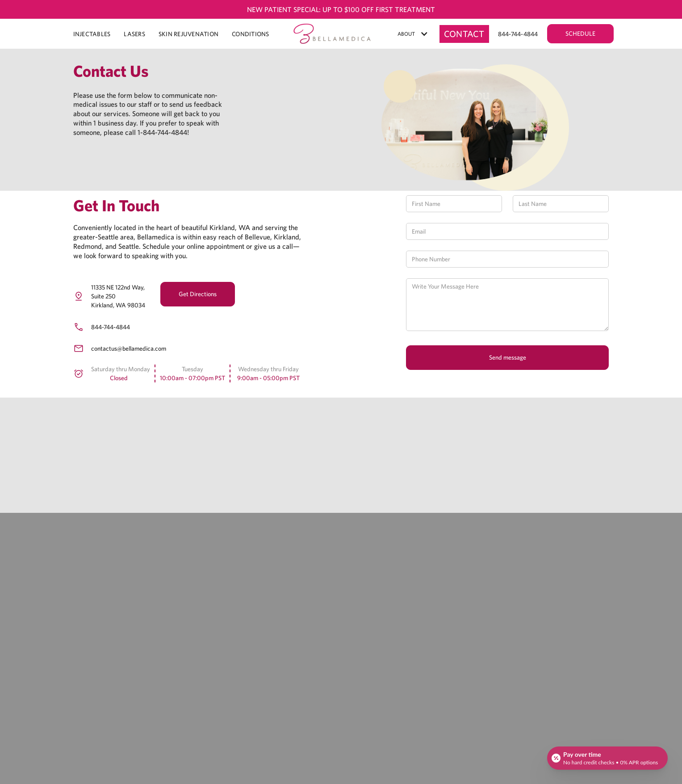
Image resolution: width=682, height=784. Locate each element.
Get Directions (198, 294)
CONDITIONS (251, 34)
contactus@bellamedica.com (129, 348)
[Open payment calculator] (607, 758)
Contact (464, 34)
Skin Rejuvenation (188, 34)
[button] (413, 34)
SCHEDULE (580, 34)
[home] (332, 34)
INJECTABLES (92, 34)
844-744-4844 (111, 327)
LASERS (134, 34)
